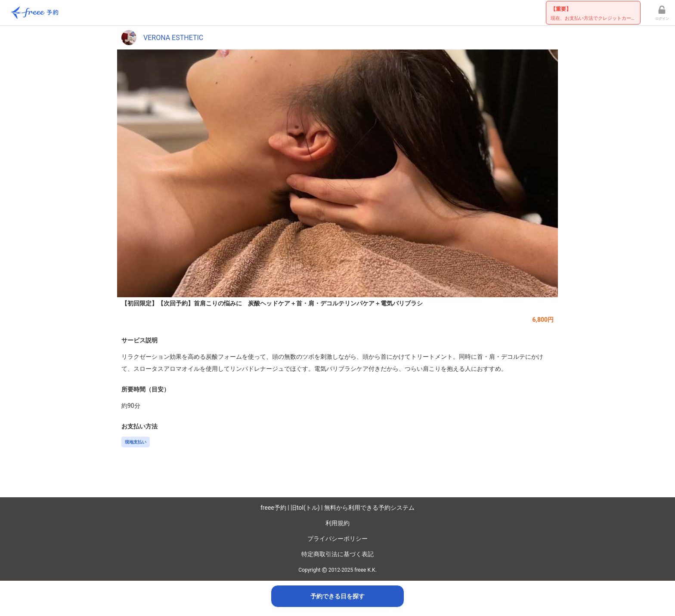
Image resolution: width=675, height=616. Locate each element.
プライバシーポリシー (337, 539)
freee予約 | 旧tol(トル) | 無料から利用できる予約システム (337, 508)
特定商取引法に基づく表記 (337, 554)
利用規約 (337, 523)
